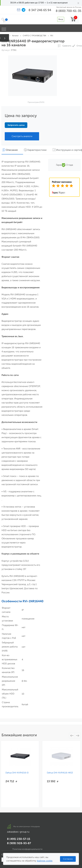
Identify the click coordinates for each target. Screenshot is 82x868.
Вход (61, 19)
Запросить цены (16, 125)
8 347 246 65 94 (40, 10)
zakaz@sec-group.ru (18, 832)
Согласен (68, 859)
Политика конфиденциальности (27, 849)
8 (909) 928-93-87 (19, 843)
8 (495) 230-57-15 (19, 839)
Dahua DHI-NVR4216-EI (17, 773)
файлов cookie (45, 861)
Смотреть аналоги (22, 136)
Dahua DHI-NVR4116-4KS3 (60, 773)
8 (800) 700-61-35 (68, 11)
